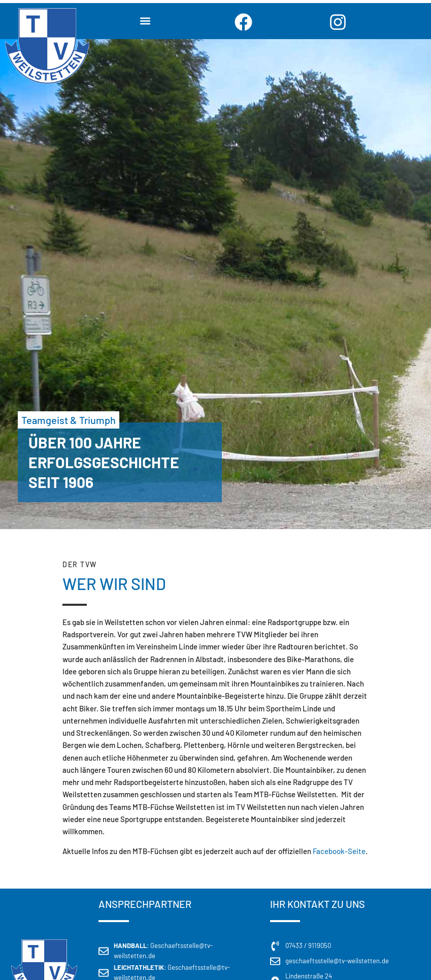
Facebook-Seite (339, 851)
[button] (145, 21)
